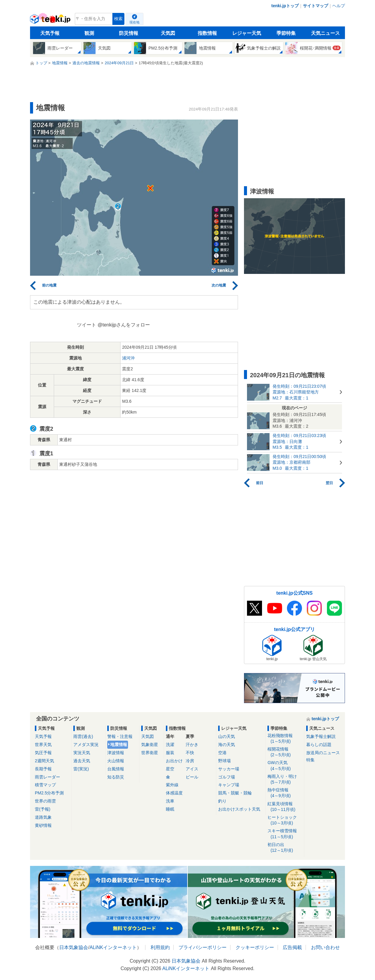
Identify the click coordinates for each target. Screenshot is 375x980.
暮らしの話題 (319, 745)
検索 (118, 19)
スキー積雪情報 (285, 834)
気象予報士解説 (321, 736)
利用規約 (160, 947)
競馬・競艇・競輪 (235, 793)
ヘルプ (339, 6)
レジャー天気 (247, 33)
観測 (89, 33)
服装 (170, 753)
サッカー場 (229, 769)
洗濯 (170, 745)
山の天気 (227, 736)
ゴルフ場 (227, 777)
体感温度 (174, 793)
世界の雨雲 (45, 801)
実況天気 (82, 753)
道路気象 (43, 817)
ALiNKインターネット (113, 947)
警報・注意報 (120, 736)
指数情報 (207, 33)
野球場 (224, 761)
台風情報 (116, 769)
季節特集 (286, 33)
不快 (190, 753)
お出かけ (174, 761)
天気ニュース (325, 33)
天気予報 (50, 33)
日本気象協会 (74, 947)
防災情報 (129, 33)
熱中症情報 (285, 793)
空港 (222, 753)
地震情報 (119, 745)
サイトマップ (316, 6)
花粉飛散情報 (285, 739)
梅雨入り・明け (285, 780)
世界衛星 (150, 753)
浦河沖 (128, 358)
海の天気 (227, 745)
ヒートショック (285, 820)
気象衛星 (150, 745)
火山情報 (116, 761)
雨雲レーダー (47, 777)
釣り (222, 801)
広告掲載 (292, 947)
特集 (310, 760)
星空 (170, 769)
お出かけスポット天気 (239, 809)
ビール (192, 777)
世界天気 (43, 745)
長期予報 (43, 769)
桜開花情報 (285, 752)
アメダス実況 (86, 745)
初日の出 (285, 848)
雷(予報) (43, 809)
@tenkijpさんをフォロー (124, 325)
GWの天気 (285, 766)
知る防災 (116, 777)
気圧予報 (43, 753)
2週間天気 (44, 761)
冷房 (190, 761)
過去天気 (82, 761)
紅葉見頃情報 (285, 807)
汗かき (192, 745)
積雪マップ (45, 785)
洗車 (170, 801)
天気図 (168, 33)
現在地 (134, 22)
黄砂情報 (43, 825)
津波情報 (116, 753)
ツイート (87, 325)
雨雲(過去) (83, 736)
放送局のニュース (323, 753)
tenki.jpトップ (285, 6)
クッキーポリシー (255, 947)
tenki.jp (51, 20)
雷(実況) (81, 769)
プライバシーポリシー (203, 947)
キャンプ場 (229, 785)
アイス (192, 769)
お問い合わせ (325, 947)
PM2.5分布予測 (49, 793)
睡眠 (170, 809)
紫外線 (172, 785)
